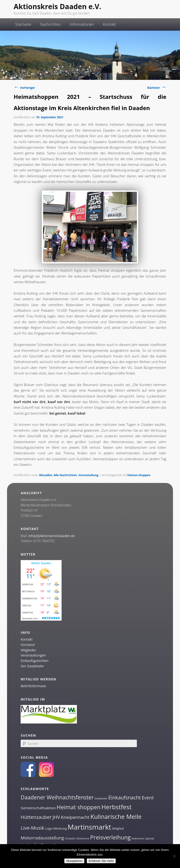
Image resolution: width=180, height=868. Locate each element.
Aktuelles (45, 475)
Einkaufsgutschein (34, 661)
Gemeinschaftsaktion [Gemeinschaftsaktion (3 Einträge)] (38, 808)
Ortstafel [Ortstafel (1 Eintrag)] (70, 838)
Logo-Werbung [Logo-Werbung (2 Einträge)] (56, 828)
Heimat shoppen (139, 475)
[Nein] (174, 856)
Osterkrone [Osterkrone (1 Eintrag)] (82, 838)
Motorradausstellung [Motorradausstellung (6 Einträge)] (42, 838)
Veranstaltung (88, 475)
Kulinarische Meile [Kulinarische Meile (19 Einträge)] (116, 817)
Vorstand (28, 645)
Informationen (82, 24)
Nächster (157, 88)
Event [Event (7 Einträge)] (148, 798)
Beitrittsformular (33, 686)
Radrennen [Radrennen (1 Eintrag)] (138, 838)
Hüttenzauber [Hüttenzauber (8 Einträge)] (36, 817)
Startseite (23, 24)
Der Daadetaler (32, 666)
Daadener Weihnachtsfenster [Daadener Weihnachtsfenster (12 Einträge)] (57, 797)
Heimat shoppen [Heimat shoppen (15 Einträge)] (79, 807)
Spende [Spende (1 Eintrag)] (150, 838)
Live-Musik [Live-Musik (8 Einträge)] (32, 828)
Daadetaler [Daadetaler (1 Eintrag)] (101, 798)
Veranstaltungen (33, 655)
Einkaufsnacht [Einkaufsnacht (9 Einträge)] (125, 797)
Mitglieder (28, 650)
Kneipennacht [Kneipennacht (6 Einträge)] (75, 817)
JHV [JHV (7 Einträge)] (56, 817)
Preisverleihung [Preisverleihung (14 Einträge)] (111, 837)
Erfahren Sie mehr (101, 861)
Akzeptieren (74, 861)
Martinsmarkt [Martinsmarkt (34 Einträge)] (90, 827)
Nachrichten (51, 24)
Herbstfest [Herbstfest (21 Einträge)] (117, 807)
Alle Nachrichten (65, 475)
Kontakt (109, 24)
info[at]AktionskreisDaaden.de (52, 536)
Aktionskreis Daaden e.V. (57, 6)
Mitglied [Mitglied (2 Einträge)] (118, 828)
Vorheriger (24, 88)
